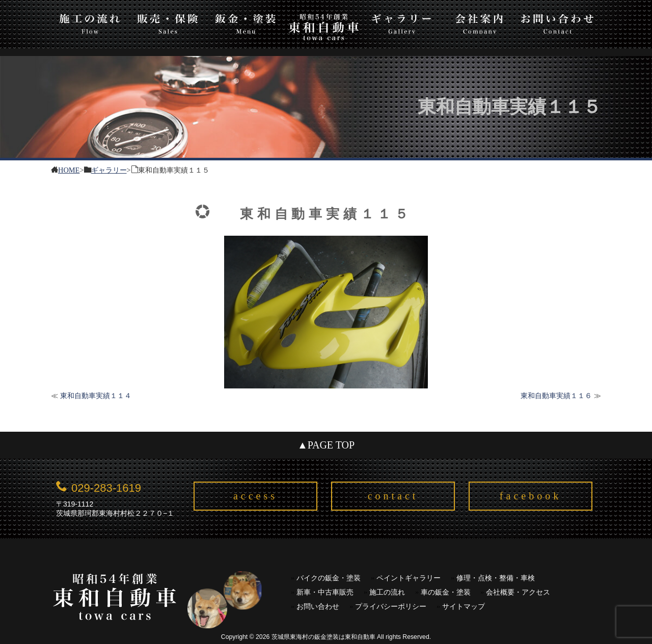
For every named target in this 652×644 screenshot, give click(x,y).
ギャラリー (402, 22)
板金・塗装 (246, 22)
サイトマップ (464, 607)
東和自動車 (324, 27)
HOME (69, 169)
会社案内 (480, 22)
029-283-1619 (106, 488)
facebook (531, 496)
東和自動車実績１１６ (556, 396)
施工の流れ (90, 22)
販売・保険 (168, 22)
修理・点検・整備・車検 (496, 578)
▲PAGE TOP (326, 445)
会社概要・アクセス (518, 592)
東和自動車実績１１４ (96, 396)
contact (393, 496)
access (255, 496)
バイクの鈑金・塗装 (329, 578)
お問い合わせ (558, 22)
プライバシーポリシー (391, 607)
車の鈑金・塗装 (446, 592)
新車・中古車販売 (325, 592)
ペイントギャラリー (409, 578)
